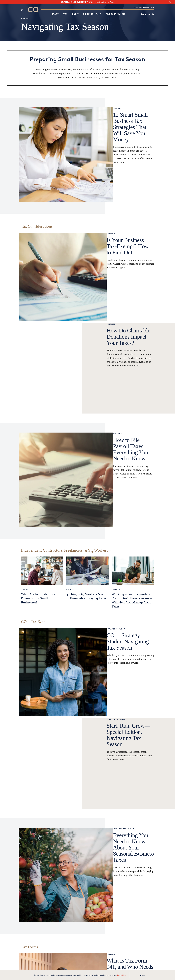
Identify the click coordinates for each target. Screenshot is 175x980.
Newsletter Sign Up (105, 913)
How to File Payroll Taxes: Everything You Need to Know (46, 415)
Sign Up (151, 14)
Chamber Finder (103, 902)
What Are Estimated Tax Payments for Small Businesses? (38, 495)
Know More (122, 975)
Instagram (56, 930)
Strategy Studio (100, 565)
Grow (75, 14)
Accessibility (102, 968)
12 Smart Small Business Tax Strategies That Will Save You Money (47, 186)
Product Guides (116, 14)
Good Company (92, 14)
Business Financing (32, 721)
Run (65, 14)
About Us (80, 968)
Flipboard (55, 946)
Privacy (90, 968)
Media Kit (100, 927)
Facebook (55, 942)
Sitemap (122, 968)
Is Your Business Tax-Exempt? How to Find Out (120, 259)
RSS (130, 968)
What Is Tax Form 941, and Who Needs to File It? (121, 813)
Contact (69, 968)
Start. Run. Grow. (31, 634)
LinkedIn (55, 934)
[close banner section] (170, 2)
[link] (131, 14)
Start (55, 14)
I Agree (142, 975)
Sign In (144, 14)
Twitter (54, 938)
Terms (113, 968)
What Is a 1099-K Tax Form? (46, 880)
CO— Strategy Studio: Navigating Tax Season (116, 575)
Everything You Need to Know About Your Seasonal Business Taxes (48, 736)
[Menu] (22, 10)
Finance (25, 18)
